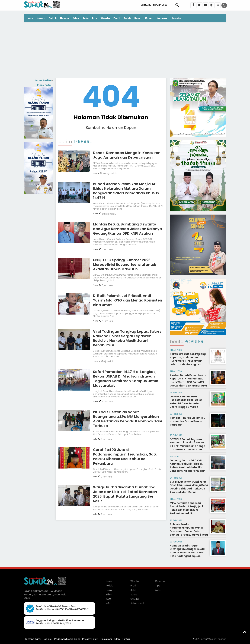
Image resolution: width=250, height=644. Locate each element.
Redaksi (47, 639)
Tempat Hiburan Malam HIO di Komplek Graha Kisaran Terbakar (188, 421)
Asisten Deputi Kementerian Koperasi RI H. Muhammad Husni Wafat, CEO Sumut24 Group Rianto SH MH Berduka (188, 380)
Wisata (105, 18)
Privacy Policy (90, 639)
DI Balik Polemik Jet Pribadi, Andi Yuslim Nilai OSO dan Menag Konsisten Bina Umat (128, 300)
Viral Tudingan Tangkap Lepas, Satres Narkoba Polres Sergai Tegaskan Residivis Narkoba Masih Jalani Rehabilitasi (127, 338)
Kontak (126, 639)
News (40, 18)
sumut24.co (207, 639)
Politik (53, 18)
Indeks (177, 18)
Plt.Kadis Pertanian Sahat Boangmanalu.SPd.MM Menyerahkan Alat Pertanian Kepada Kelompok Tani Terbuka (127, 419)
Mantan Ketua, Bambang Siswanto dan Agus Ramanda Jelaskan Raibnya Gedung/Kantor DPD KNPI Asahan (127, 229)
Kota (86, 18)
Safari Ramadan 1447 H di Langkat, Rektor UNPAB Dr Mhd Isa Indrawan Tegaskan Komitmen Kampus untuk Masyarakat (126, 379)
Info (95, 18)
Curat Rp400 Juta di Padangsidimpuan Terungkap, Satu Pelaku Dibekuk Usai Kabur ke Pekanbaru (125, 457)
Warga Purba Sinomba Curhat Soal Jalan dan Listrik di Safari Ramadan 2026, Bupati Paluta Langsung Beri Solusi (125, 494)
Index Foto (45, 85)
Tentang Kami (33, 639)
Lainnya (162, 18)
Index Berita (44, 80)
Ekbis (76, 18)
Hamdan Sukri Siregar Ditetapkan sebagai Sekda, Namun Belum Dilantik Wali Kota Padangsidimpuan (188, 551)
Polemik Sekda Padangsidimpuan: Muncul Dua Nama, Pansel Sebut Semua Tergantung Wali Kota (189, 530)
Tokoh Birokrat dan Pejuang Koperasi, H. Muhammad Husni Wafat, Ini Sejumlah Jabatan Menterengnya (188, 359)
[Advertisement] (125, 51)
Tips (158, 586)
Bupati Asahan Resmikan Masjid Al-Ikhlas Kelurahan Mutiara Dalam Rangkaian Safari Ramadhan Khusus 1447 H (126, 191)
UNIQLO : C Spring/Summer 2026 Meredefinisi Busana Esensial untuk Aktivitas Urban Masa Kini (125, 265)
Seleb (127, 18)
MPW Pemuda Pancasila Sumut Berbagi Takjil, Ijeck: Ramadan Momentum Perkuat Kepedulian (187, 508)
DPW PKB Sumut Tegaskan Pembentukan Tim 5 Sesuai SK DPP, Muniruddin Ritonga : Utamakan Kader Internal (188, 444)
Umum (149, 18)
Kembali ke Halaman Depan (111, 128)
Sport (138, 18)
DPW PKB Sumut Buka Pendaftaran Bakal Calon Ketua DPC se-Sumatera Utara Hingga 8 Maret (186, 402)
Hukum (65, 18)
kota (95, 439)
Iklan (117, 639)
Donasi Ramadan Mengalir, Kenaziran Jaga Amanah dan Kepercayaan (127, 155)
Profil (117, 18)
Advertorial (137, 603)
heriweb (222, 639)
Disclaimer (106, 639)
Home (29, 18)
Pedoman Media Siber (67, 639)
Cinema (160, 581)
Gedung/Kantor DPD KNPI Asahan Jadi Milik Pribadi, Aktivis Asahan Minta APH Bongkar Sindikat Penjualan (188, 466)
